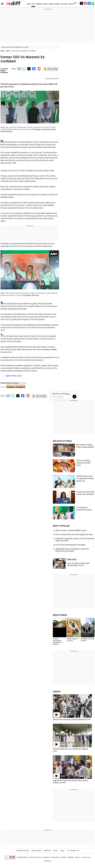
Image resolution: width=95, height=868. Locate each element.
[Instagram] (85, 3)
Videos (62, 851)
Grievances (47, 861)
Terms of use (86, 857)
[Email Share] (19, 69)
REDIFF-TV (72, 4)
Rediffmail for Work (23, 851)
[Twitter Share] (29, 69)
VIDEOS (57, 692)
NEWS (33, 4)
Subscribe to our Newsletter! (61, 394)
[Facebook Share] (34, 69)
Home (2, 51)
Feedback (71, 857)
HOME (29, 4)
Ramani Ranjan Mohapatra (4, 71)
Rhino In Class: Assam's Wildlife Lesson (71, 530)
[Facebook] (89, 3)
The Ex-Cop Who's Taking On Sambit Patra (83, 463)
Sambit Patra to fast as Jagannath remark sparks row (85, 479)
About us (78, 857)
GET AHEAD (64, 4)
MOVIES (45, 4)
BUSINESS (39, 4)
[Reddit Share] (39, 69)
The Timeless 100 (73, 851)
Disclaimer (46, 857)
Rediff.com (25, 857)
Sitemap (64, 857)
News (8, 51)
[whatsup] (93, 3)
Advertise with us (36, 857)
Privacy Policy (55, 857)
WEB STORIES (60, 615)
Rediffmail (47, 851)
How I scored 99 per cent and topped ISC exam (74, 534)
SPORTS (57, 4)
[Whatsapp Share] (24, 69)
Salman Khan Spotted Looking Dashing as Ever (72, 719)
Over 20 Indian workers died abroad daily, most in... (78, 564)
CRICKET (51, 4)
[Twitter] (81, 3)
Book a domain (36, 851)
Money (55, 851)
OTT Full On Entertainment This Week (70, 545)
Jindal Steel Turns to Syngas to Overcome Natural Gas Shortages (72, 550)
